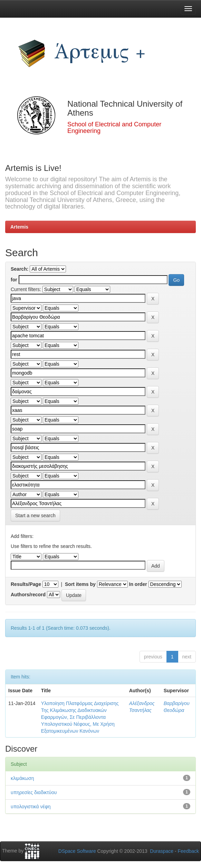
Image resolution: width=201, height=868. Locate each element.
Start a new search (35, 515)
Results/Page (26, 584)
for (14, 280)
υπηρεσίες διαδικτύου (34, 792)
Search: (20, 269)
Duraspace (162, 851)
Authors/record (28, 595)
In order (138, 584)
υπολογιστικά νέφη (31, 807)
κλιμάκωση (22, 778)
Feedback (188, 851)
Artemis (19, 227)
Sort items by (80, 584)
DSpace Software (77, 851)
